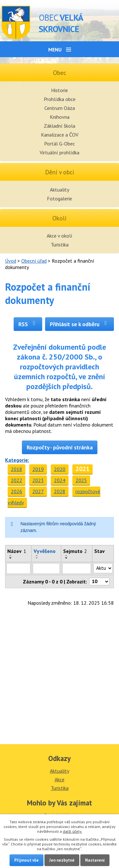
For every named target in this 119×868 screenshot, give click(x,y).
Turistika (60, 245)
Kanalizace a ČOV (60, 135)
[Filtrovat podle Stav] (103, 568)
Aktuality (60, 190)
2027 (38, 491)
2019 (38, 469)
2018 (17, 469)
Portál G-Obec (60, 144)
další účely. (73, 831)
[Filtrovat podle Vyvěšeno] (46, 569)
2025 (81, 480)
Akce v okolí (60, 236)
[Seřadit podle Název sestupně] (11, 558)
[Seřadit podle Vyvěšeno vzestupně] (37, 555)
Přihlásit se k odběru (79, 324)
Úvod (11, 261)
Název (17, 551)
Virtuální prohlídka (60, 152)
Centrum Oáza (60, 108)
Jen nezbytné (62, 860)
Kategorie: (17, 460)
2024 (60, 480)
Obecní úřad (34, 261)
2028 (60, 491)
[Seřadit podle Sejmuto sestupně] (67, 558)
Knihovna (60, 117)
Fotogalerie (60, 198)
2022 (17, 480)
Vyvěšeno (45, 551)
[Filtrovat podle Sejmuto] (77, 569)
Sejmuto (75, 551)
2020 (60, 469)
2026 (17, 491)
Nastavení (95, 860)
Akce (60, 779)
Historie (60, 90)
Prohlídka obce (60, 99)
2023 (38, 480)
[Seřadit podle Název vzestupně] (11, 555)
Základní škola (60, 126)
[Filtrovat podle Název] (18, 569)
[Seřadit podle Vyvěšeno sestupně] (37, 558)
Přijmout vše (26, 860)
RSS (28, 324)
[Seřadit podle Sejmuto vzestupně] (67, 555)
